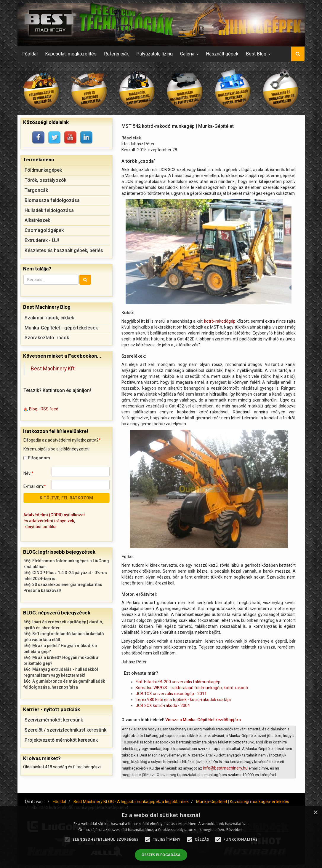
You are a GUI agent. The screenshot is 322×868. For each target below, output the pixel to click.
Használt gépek (222, 54)
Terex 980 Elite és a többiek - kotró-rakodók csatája (183, 700)
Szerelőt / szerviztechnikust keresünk (65, 730)
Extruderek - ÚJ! (42, 240)
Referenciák (116, 54)
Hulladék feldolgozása (49, 210)
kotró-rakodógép (220, 321)
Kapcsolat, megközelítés (71, 54)
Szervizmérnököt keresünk (54, 720)
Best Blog (258, 54)
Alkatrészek (37, 220)
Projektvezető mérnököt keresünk (61, 740)
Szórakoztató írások (47, 338)
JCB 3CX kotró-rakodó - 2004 (163, 705)
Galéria (189, 54)
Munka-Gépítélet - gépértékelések (61, 328)
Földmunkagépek (43, 170)
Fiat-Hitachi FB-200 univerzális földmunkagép (178, 682)
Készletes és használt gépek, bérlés (64, 250)
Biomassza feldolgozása (52, 200)
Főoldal (30, 54)
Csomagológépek (44, 230)
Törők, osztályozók (45, 180)
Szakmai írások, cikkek (49, 318)
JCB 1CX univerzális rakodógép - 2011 (171, 694)
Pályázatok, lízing (154, 54)
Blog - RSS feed (44, 409)
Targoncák (36, 190)
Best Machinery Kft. (53, 369)
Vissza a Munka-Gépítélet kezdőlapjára (203, 720)
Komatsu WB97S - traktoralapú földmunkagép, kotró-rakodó (192, 688)
